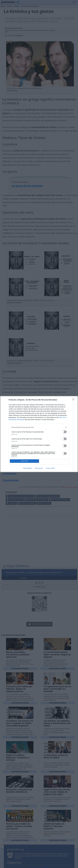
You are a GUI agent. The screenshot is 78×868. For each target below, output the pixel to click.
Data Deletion (28, 468)
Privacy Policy (50, 468)
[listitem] (39, 427)
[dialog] (39, 434)
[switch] (64, 432)
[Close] (74, 400)
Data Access (39, 468)
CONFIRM (24, 461)
